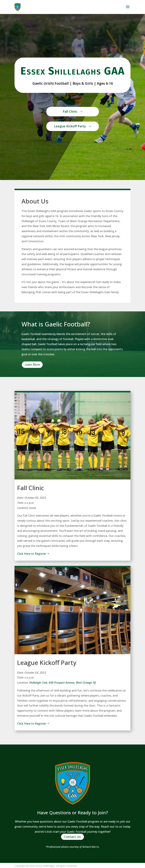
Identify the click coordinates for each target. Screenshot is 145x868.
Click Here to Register (34, 554)
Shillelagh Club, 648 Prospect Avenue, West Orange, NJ (63, 683)
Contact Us (72, 837)
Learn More (32, 365)
